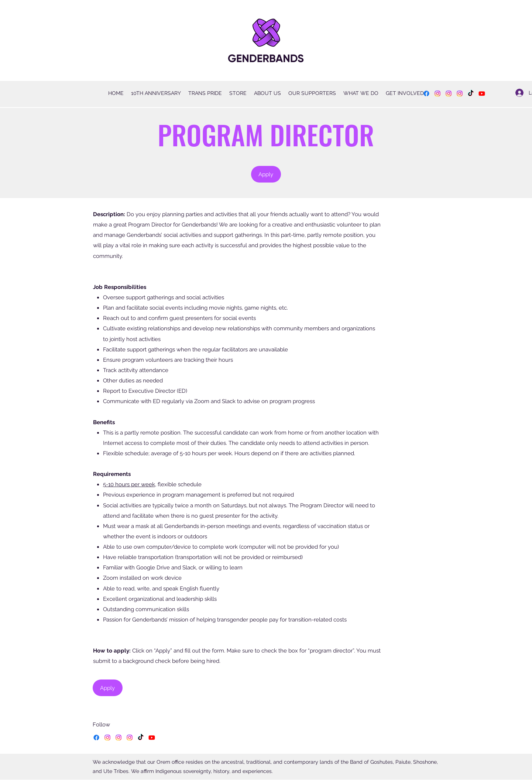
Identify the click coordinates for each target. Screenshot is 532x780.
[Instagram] (437, 93)
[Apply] (266, 174)
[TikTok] (471, 93)
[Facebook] (426, 93)
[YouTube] (482, 93)
